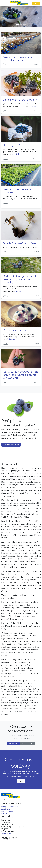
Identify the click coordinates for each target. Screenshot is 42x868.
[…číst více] (33, 106)
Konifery (4, 813)
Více (6, 65)
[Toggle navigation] (4, 3)
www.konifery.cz (7, 833)
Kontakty (21, 781)
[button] (3, 17)
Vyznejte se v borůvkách (11, 445)
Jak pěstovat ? (14, 743)
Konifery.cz (36, 3)
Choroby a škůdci (27, 743)
